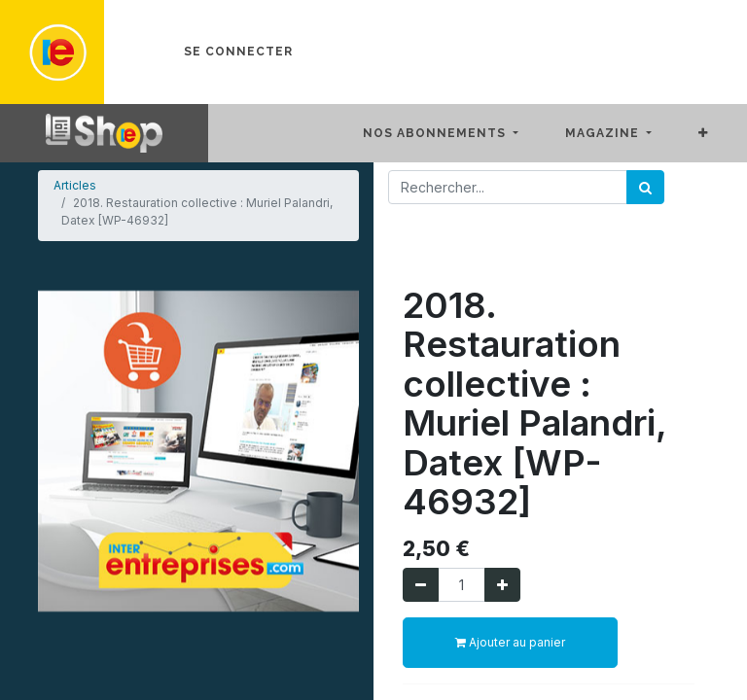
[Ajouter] (502, 585)
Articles (75, 185)
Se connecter (238, 52)
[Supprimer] (421, 585)
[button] (719, 133)
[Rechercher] (645, 187)
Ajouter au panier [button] (510, 642)
